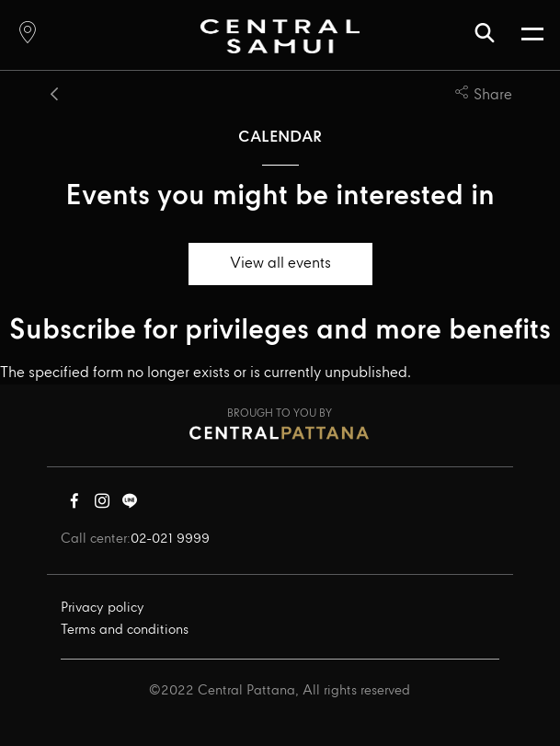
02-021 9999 (170, 539)
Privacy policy (103, 608)
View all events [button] (280, 264)
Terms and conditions (125, 630)
